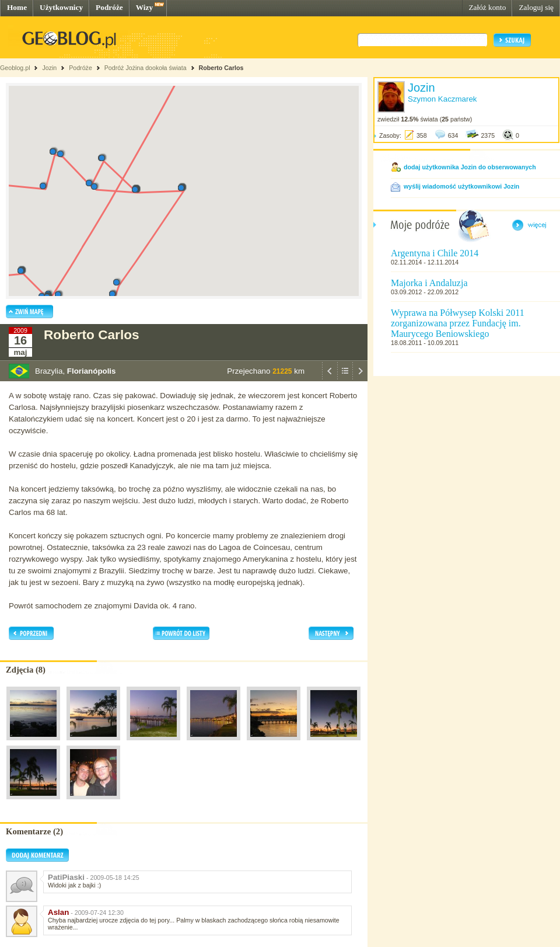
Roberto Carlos (221, 68)
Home (17, 7)
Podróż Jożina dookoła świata (146, 68)
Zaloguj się (536, 7)
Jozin (49, 68)
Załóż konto (487, 7)
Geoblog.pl (15, 68)
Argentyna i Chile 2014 (435, 253)
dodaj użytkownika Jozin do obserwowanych (470, 167)
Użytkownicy (61, 7)
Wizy (144, 7)
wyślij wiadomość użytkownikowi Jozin (461, 186)
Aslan (58, 912)
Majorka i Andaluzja (429, 283)
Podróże (109, 7)
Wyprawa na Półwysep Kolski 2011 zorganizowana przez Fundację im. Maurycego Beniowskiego (458, 323)
